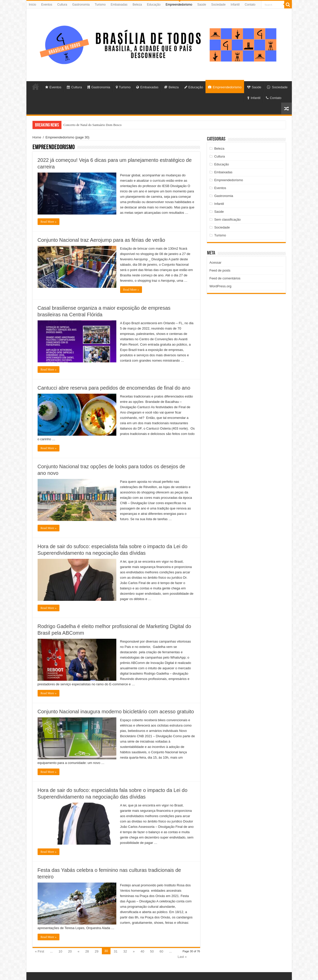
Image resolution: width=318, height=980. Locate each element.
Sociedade (218, 5)
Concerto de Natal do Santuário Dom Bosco (93, 125)
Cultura (62, 5)
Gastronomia (81, 5)
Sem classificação (227, 219)
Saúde (202, 5)
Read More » (49, 222)
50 (152, 951)
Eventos (47, 5)
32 (125, 951)
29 (97, 951)
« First (40, 951)
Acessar (216, 262)
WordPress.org (220, 286)
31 (116, 951)
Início (33, 5)
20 (70, 951)
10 (60, 951)
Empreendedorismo (179, 5)
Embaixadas (119, 5)
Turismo (100, 5)
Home (37, 137)
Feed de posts (220, 270)
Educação (154, 5)
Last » (182, 957)
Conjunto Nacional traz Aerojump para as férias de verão (101, 240)
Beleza (137, 5)
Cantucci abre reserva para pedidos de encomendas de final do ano (114, 388)
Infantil (235, 5)
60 (161, 951)
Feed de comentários (225, 278)
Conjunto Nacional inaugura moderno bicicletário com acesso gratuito (116, 712)
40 (142, 951)
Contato (250, 5)
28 (87, 951)
